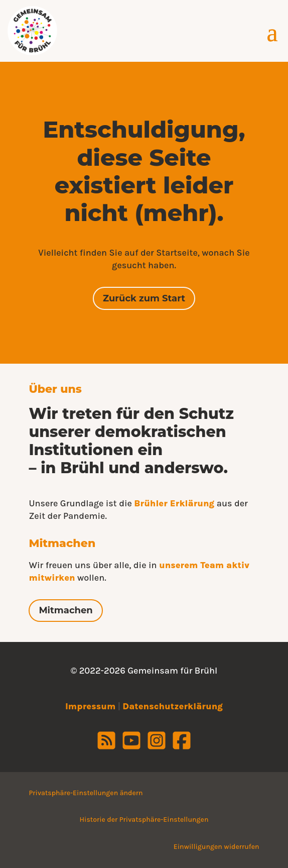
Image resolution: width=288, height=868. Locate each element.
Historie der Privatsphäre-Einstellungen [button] (144, 820)
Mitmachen (65, 610)
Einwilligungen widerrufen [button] (217, 847)
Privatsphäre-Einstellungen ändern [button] (86, 793)
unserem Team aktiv (204, 565)
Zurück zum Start (144, 298)
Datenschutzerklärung (173, 706)
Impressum (90, 706)
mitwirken (52, 578)
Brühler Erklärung (174, 503)
